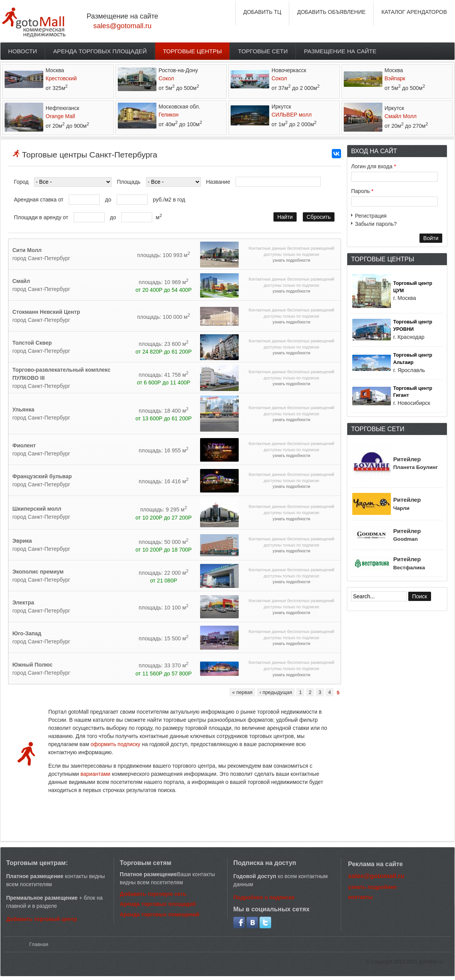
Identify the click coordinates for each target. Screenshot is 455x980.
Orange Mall (60, 116)
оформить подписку (116, 744)
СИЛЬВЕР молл (292, 115)
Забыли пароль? (376, 224)
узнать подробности (291, 260)
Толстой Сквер (32, 343)
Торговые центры (193, 51)
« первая (242, 692)
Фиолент (24, 445)
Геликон (169, 115)
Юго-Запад (27, 633)
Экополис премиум (38, 572)
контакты (360, 897)
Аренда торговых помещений (160, 914)
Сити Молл (27, 250)
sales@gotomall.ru (123, 26)
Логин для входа (374, 166)
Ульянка (23, 410)
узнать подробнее (372, 887)
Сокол (166, 78)
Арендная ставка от (39, 200)
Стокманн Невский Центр (46, 312)
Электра (23, 603)
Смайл (21, 281)
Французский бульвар (42, 476)
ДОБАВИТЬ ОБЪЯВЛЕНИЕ (331, 12)
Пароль (362, 191)
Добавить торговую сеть (153, 894)
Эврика (22, 541)
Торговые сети (263, 51)
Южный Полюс (32, 665)
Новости (23, 51)
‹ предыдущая (276, 692)
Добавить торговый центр (42, 919)
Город (21, 182)
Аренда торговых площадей (100, 51)
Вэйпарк (395, 78)
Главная (39, 944)
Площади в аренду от (41, 217)
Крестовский (61, 78)
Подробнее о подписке (264, 897)
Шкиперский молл (37, 509)
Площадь (129, 182)
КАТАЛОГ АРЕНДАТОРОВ (414, 12)
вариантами (95, 774)
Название (218, 182)
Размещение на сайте (340, 51)
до (108, 200)
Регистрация (371, 216)
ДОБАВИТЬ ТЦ (262, 12)
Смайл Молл (401, 116)
